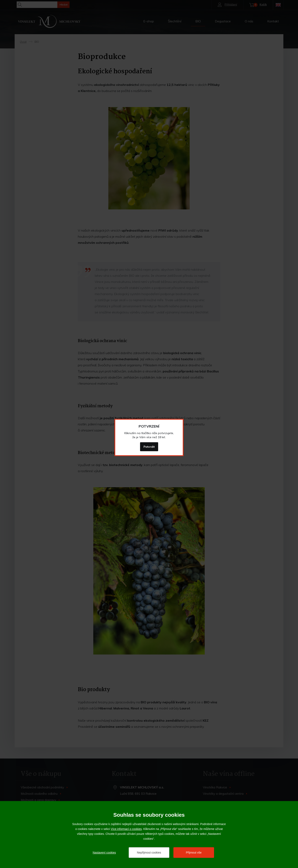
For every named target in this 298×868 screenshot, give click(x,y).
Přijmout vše (194, 853)
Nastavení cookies (104, 853)
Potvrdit (149, 447)
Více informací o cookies (126, 829)
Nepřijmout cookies (149, 853)
